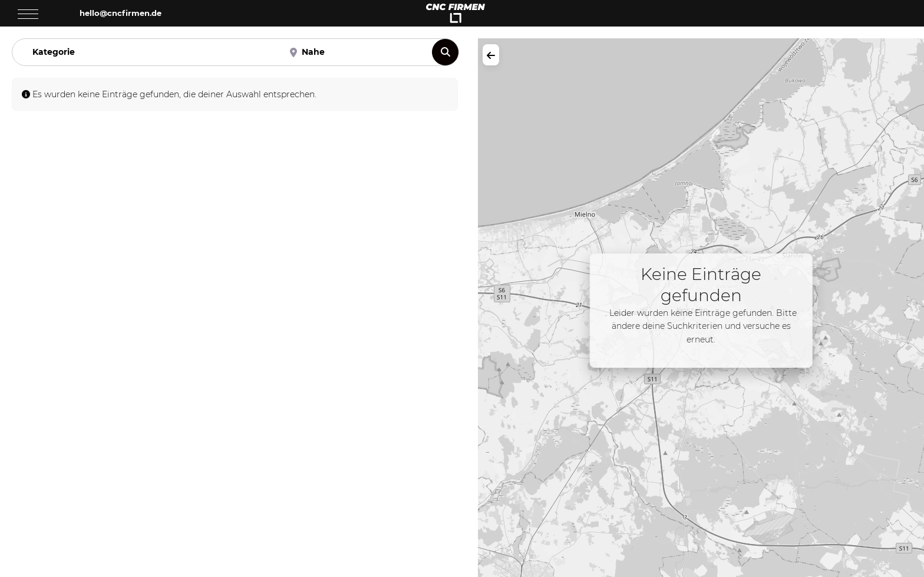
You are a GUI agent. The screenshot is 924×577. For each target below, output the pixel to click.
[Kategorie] (147, 52)
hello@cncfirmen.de (121, 13)
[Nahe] (354, 52)
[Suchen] (445, 52)
